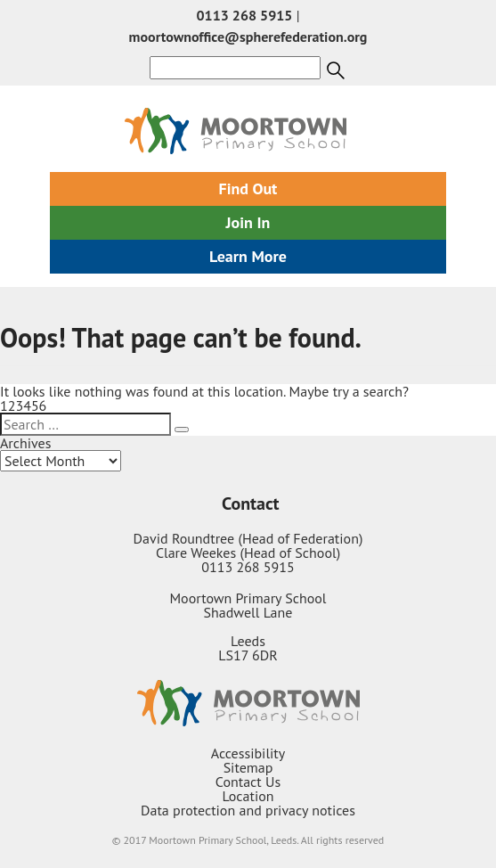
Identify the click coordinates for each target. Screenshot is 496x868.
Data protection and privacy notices (248, 810)
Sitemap (248, 767)
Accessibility (248, 753)
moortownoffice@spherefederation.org (248, 37)
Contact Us (248, 782)
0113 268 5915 (245, 15)
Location (248, 796)
